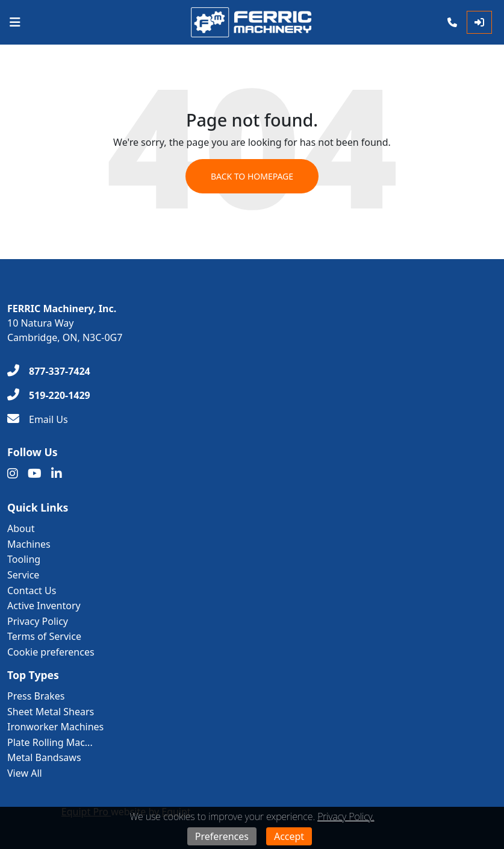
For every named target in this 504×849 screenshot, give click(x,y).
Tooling (24, 559)
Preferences (222, 836)
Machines (29, 544)
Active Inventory (44, 606)
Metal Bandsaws (44, 757)
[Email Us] (38, 419)
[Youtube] (35, 474)
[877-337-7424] (49, 371)
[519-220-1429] (49, 395)
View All (25, 773)
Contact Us (32, 591)
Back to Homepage (252, 176)
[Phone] (452, 22)
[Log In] (479, 22)
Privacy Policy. (346, 816)
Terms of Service (44, 636)
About (21, 528)
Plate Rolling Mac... (50, 742)
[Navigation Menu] (15, 22)
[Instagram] (13, 474)
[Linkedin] (57, 474)
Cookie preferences (51, 652)
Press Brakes (36, 696)
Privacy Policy (38, 621)
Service (23, 575)
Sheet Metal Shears (51, 712)
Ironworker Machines (55, 727)
